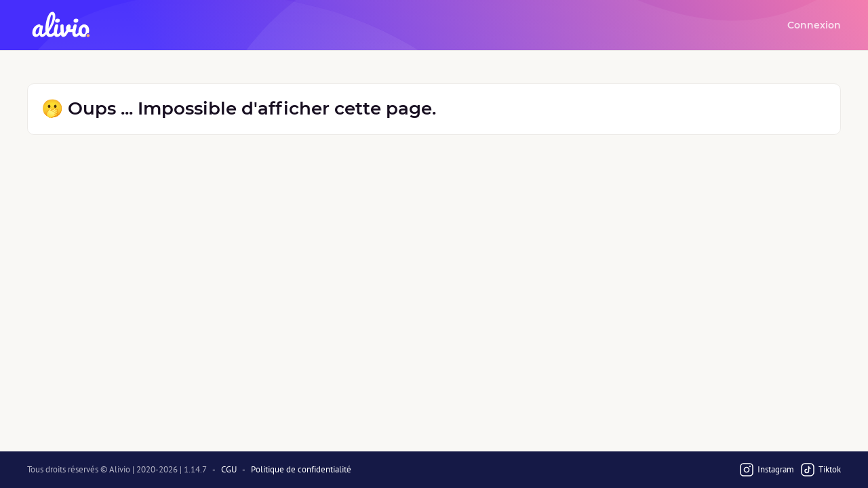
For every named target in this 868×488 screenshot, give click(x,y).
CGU (229, 470)
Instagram (766, 470)
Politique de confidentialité (301, 470)
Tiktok (820, 470)
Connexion (814, 25)
